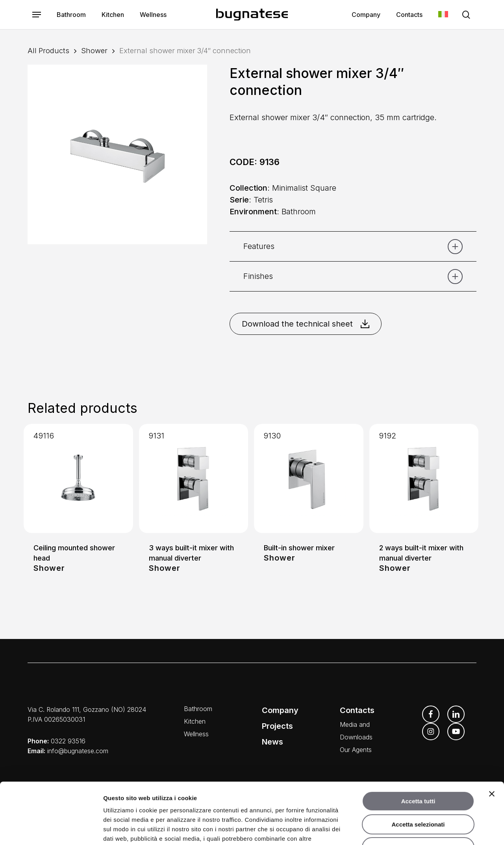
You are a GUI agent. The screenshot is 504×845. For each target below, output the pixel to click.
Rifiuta (418, 795)
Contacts (357, 710)
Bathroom (198, 709)
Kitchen (195, 721)
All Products (48, 50)
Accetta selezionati (418, 772)
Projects (277, 726)
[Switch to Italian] (443, 15)
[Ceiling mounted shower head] (78, 479)
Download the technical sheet (306, 324)
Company (280, 710)
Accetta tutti (418, 749)
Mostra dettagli (414, 829)
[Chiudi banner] (492, 741)
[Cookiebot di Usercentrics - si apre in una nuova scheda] (51, 830)
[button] (37, 15)
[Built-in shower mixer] (309, 479)
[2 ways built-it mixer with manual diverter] (424, 479)
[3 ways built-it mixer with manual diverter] (194, 479)
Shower (94, 50)
